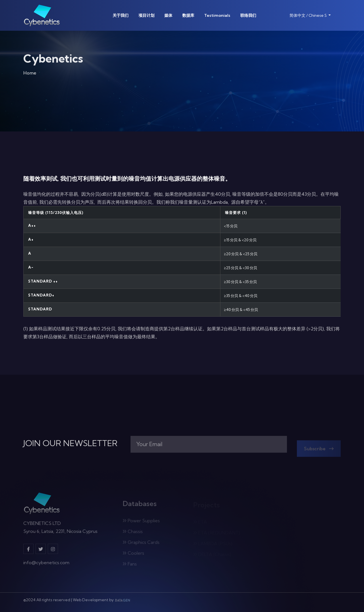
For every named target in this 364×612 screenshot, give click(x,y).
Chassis (133, 533)
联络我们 (248, 15)
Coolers (133, 555)
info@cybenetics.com (46, 564)
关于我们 (121, 15)
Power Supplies (141, 522)
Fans (130, 565)
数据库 (188, 15)
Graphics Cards (141, 544)
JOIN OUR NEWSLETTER (70, 443)
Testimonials (217, 15)
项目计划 (146, 15)
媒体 (168, 15)
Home (30, 74)
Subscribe (319, 450)
